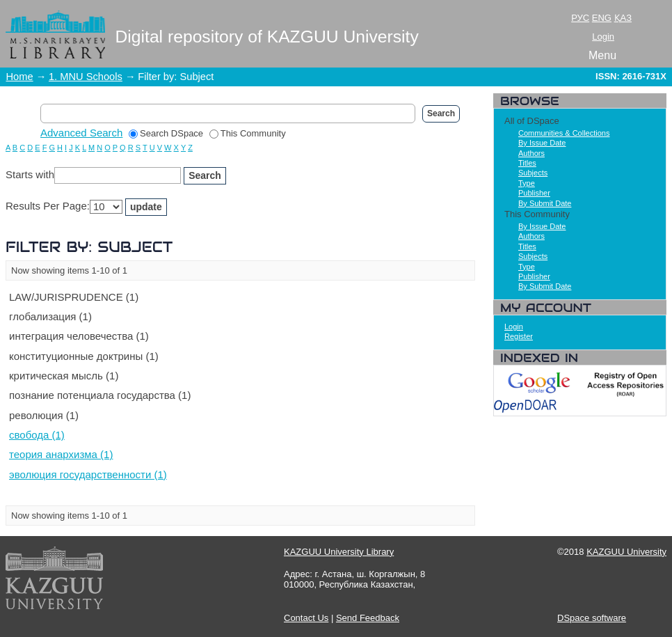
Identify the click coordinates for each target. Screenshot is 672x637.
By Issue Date (542, 143)
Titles (527, 163)
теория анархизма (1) (61, 454)
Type (527, 183)
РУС (580, 18)
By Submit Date (545, 203)
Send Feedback (368, 618)
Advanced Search (81, 133)
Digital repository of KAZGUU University (267, 37)
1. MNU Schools (86, 77)
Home (20, 77)
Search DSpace (166, 133)
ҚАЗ (623, 18)
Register (519, 336)
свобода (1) (37, 435)
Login (603, 37)
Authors (531, 153)
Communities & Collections (564, 133)
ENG (602, 18)
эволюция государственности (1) (88, 474)
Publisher (534, 193)
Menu (602, 55)
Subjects (533, 173)
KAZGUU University (626, 552)
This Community (248, 133)
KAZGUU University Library (339, 552)
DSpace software (592, 618)
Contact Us (306, 618)
